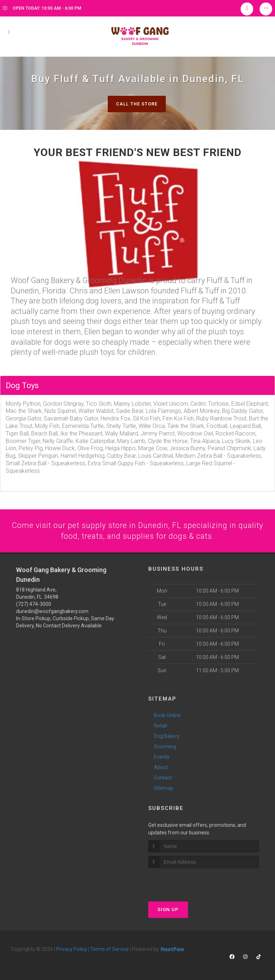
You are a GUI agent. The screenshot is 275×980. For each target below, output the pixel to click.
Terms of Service (110, 950)
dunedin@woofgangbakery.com (52, 612)
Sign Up (168, 910)
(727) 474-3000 (34, 605)
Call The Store (137, 104)
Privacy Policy (72, 950)
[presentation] (186, 882)
